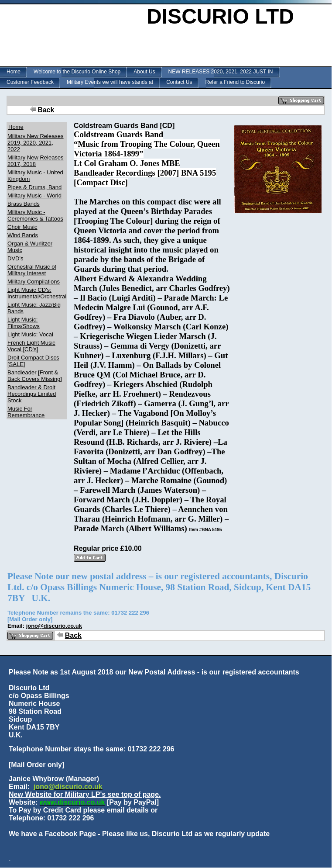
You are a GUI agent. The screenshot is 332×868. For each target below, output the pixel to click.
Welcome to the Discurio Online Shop (77, 72)
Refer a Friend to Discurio (235, 82)
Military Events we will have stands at (110, 82)
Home (14, 72)
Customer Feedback (30, 82)
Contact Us (179, 82)
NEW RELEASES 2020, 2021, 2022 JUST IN (221, 72)
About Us (144, 72)
